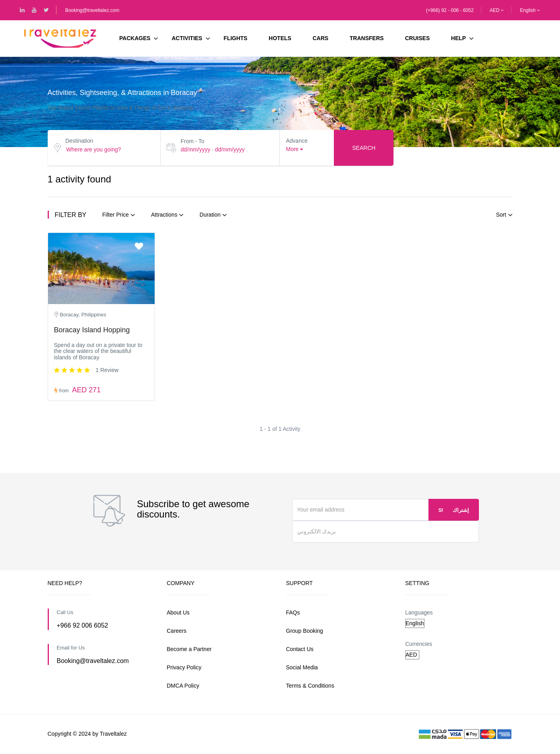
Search (364, 148)
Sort (504, 215)
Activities (191, 39)
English (530, 10)
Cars (321, 38)
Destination (79, 141)
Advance (296, 141)
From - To (192, 141)
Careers (177, 631)
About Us (178, 613)
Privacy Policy (184, 667)
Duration (213, 215)
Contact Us (300, 649)
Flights (236, 38)
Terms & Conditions (310, 686)
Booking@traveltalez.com (92, 10)
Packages (139, 39)
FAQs (293, 613)
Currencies (419, 644)
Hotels (280, 38)
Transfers (367, 38)
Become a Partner (189, 649)
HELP (458, 38)
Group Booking (305, 631)
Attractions (167, 215)
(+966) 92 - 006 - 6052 (450, 10)
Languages (419, 613)
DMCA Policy (183, 686)
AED (497, 10)
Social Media (302, 667)
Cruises (417, 38)
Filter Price (119, 215)
